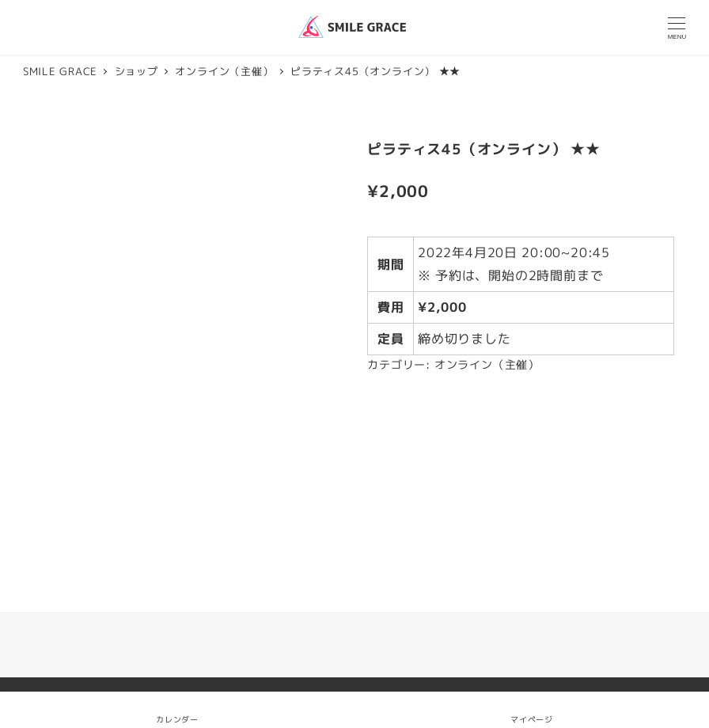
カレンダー (177, 719)
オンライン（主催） (487, 365)
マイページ (532, 709)
